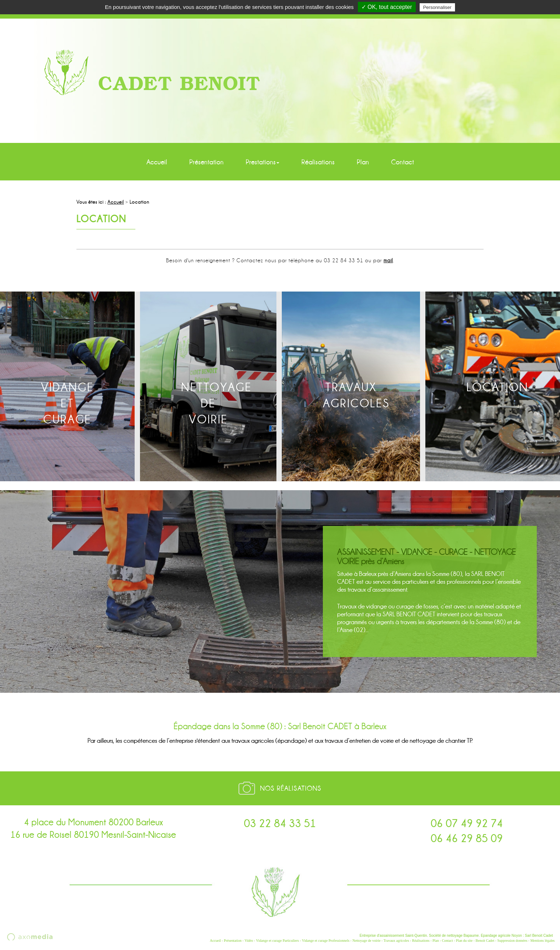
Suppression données (512, 941)
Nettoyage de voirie (367, 941)
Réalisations (318, 162)
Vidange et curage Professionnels (326, 941)
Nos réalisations (291, 788)
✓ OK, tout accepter (387, 7)
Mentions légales (542, 941)
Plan (363, 162)
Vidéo (249, 941)
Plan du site (464, 941)
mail (388, 260)
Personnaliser (437, 7)
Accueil (157, 162)
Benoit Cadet (485, 941)
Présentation (206, 162)
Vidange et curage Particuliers (277, 941)
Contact (402, 162)
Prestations (262, 162)
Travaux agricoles (396, 941)
